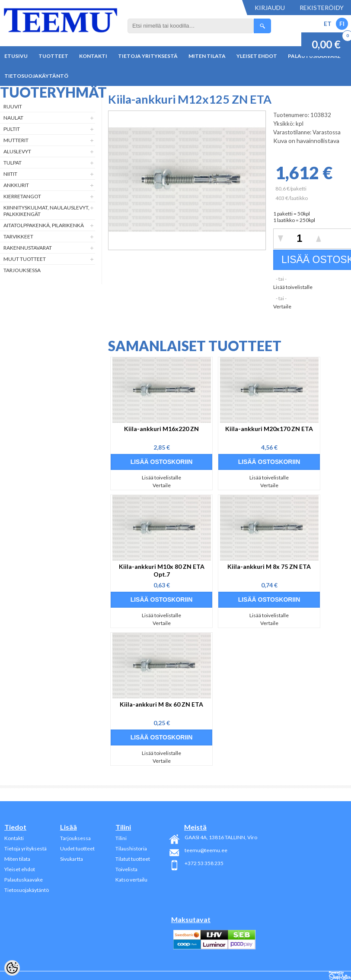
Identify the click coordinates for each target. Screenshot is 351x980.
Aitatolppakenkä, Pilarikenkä (44, 225)
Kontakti (93, 56)
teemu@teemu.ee (206, 850)
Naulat (13, 118)
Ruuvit (13, 106)
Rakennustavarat (28, 248)
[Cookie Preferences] (12, 968)
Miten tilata (207, 56)
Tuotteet (53, 56)
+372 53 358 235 (204, 863)
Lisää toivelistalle (293, 287)
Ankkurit (16, 185)
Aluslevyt (17, 151)
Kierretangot (22, 196)
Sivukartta (72, 859)
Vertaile (282, 306)
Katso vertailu (131, 880)
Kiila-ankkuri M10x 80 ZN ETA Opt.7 (162, 570)
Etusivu (16, 56)
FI (342, 24)
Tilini (121, 838)
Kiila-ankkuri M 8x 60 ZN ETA (161, 704)
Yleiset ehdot (257, 56)
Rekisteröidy (322, 8)
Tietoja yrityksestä (148, 56)
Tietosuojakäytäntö (36, 76)
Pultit (12, 129)
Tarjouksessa (22, 270)
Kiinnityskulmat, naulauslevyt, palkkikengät (46, 211)
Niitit (10, 174)
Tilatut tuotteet (133, 859)
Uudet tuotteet (77, 848)
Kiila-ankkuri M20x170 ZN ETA (269, 429)
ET (328, 24)
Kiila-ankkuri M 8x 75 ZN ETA (269, 566)
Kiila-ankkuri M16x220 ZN (161, 429)
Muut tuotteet (25, 259)
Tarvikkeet (18, 236)
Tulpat (13, 163)
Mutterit (16, 140)
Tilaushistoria (131, 848)
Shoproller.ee (340, 976)
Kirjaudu (270, 8)
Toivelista (126, 869)
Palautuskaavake (24, 880)
